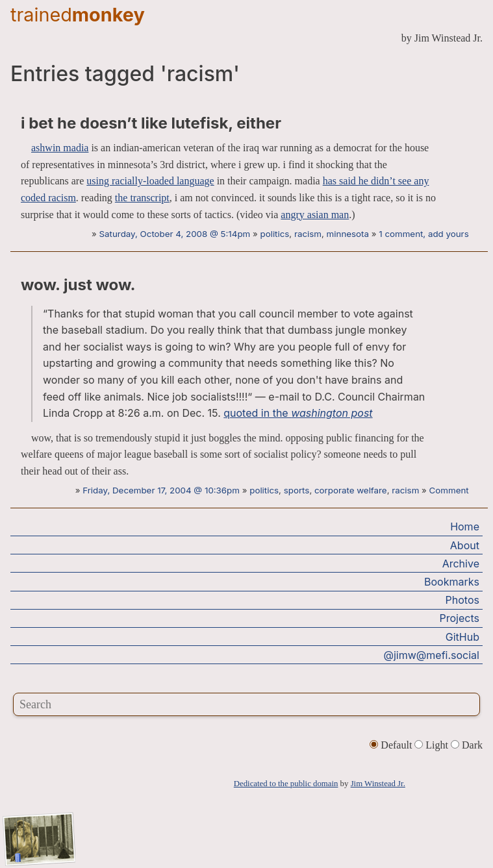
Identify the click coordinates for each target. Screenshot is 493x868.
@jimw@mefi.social (432, 655)
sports (297, 490)
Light (433, 745)
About (465, 545)
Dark (467, 745)
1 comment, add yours (423, 234)
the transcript (142, 198)
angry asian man (315, 215)
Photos (462, 600)
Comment (449, 490)
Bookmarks (452, 582)
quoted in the (298, 413)
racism (308, 234)
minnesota (348, 234)
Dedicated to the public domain (286, 784)
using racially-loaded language (150, 181)
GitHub (462, 637)
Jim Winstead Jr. (378, 784)
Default (392, 745)
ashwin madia (60, 148)
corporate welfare (351, 490)
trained (78, 15)
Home (465, 527)
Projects (460, 618)
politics (275, 234)
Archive (461, 564)
